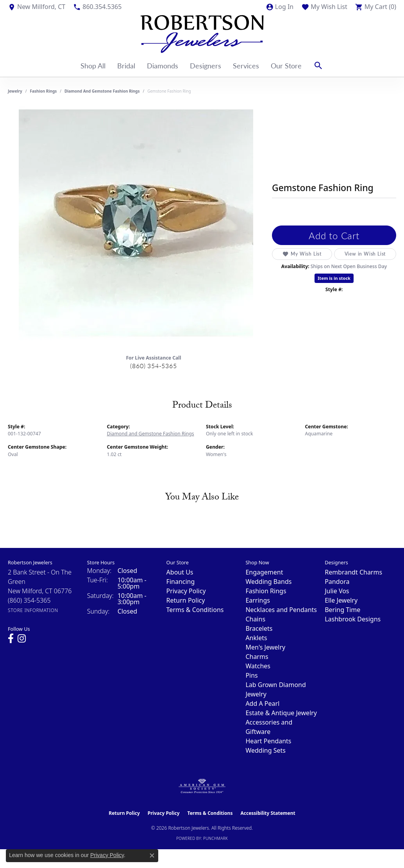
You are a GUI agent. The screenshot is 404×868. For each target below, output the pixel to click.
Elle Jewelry (341, 600)
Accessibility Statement (268, 813)
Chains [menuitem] (255, 619)
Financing (181, 582)
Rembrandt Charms (353, 572)
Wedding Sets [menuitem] (265, 750)
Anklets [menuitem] (256, 638)
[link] (37, 7)
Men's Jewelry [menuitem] (265, 647)
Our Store (286, 65)
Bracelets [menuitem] (259, 628)
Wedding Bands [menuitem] (268, 582)
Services (246, 65)
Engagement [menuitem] (264, 572)
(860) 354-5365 (153, 366)
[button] (280, 7)
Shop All (93, 65)
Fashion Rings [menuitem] (266, 591)
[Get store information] (33, 610)
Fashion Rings (44, 91)
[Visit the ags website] (202, 786)
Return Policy (186, 600)
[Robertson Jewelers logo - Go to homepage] (202, 34)
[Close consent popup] (152, 855)
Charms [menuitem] (257, 657)
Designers (206, 65)
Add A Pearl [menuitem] (262, 703)
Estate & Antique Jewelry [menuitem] (281, 713)
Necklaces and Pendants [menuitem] (281, 610)
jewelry (15, 91)
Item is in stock (334, 278)
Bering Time (342, 610)
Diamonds (163, 65)
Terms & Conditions (195, 610)
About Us (180, 572)
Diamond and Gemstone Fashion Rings (102, 91)
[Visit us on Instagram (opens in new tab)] (22, 639)
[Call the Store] (29, 600)
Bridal (126, 65)
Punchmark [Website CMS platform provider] (215, 838)
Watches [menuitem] (258, 666)
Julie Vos (337, 591)
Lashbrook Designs (353, 619)
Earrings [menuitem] (258, 600)
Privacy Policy (186, 591)
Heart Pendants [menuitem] (268, 741)
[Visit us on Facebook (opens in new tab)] (11, 639)
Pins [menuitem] (251, 675)
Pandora (337, 582)
